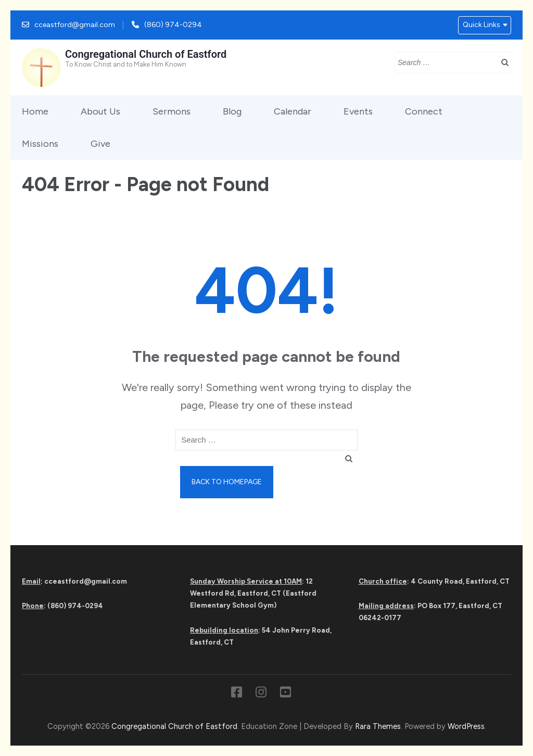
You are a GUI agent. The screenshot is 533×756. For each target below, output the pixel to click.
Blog (232, 111)
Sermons (172, 111)
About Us (100, 111)
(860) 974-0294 (173, 25)
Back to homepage (227, 482)
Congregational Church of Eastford (146, 54)
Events (358, 111)
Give (100, 144)
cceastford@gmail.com (75, 25)
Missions (40, 144)
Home (35, 111)
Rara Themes (378, 726)
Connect (424, 111)
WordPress (466, 726)
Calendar (293, 111)
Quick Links (481, 25)
